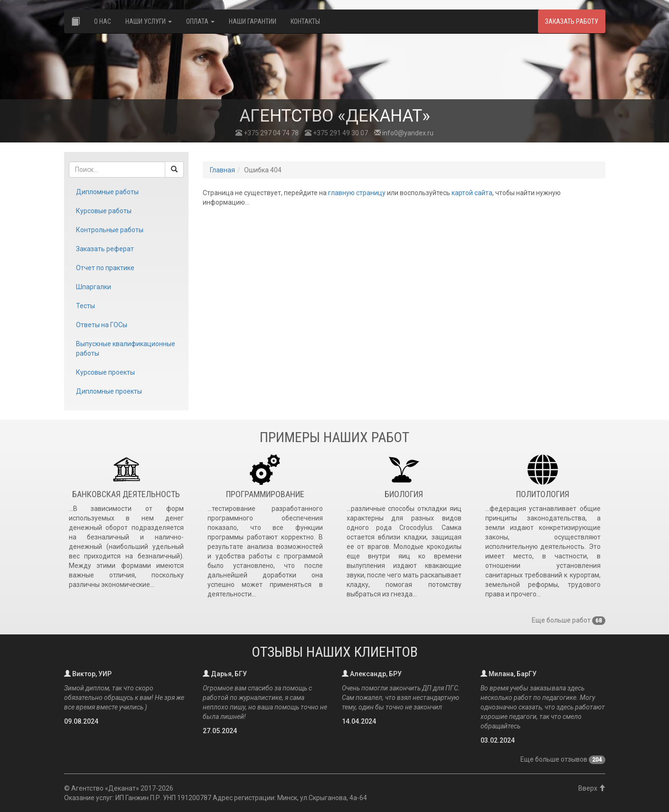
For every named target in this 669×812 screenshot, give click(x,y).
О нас (103, 21)
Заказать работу (572, 21)
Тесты (85, 306)
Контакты (305, 21)
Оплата (200, 21)
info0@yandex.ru (404, 133)
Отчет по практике (105, 268)
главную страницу (357, 193)
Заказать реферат (105, 249)
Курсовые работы (104, 211)
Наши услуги (149, 21)
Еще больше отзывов (563, 759)
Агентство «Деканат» (105, 788)
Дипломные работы (107, 192)
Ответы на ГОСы (102, 325)
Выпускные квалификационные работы (126, 349)
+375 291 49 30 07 (336, 133)
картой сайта (472, 193)
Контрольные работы (110, 230)
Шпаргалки (94, 287)
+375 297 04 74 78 (267, 133)
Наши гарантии (253, 21)
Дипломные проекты (109, 391)
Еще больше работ (569, 620)
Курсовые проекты (105, 372)
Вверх (592, 788)
